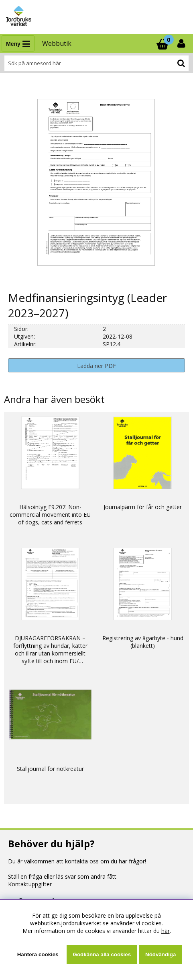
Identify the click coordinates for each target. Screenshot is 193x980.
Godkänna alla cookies (102, 954)
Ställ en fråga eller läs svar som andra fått (62, 876)
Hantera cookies (38, 954)
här (166, 931)
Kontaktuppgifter (30, 884)
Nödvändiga (160, 954)
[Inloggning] (182, 43)
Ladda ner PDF (96, 366)
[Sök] (96, 63)
